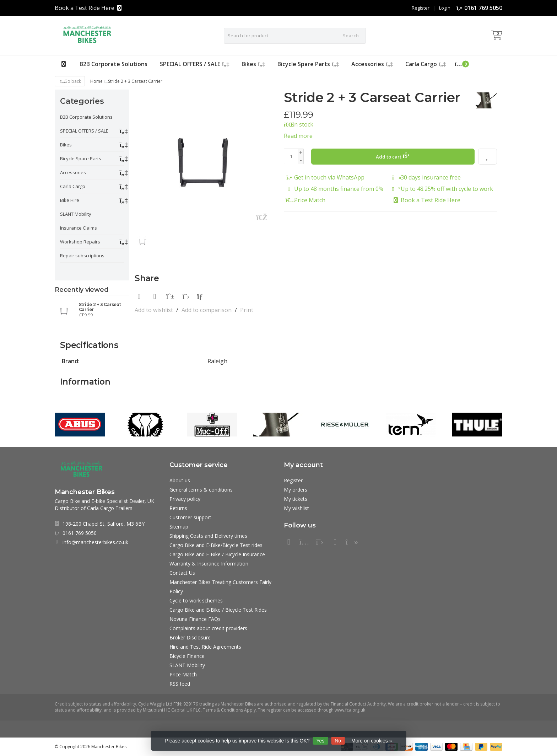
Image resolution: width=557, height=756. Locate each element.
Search (351, 36)
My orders (296, 490)
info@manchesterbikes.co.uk (95, 542)
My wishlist (296, 508)
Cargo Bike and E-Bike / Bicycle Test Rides (218, 610)
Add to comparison (207, 310)
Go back (70, 81)
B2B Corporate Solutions (113, 64)
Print (247, 310)
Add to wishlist (154, 310)
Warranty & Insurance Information (209, 564)
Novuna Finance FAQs (195, 619)
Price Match (310, 200)
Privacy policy (185, 499)
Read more (298, 136)
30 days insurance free (431, 177)
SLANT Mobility (76, 214)
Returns (178, 508)
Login (445, 8)
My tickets (296, 499)
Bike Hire (70, 200)
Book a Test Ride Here (85, 8)
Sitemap (179, 527)
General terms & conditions (201, 490)
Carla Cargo (426, 64)
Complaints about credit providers (208, 628)
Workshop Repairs (80, 242)
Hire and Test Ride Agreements (205, 647)
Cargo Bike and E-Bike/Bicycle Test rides (216, 545)
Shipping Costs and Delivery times (208, 536)
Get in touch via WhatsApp (329, 177)
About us (180, 480)
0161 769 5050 (483, 8)
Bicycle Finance (187, 656)
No (338, 741)
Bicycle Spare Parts (308, 64)
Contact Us (182, 573)
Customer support (190, 517)
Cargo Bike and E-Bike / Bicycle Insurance (217, 554)
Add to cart (393, 156)
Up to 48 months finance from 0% (339, 189)
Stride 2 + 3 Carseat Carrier (100, 307)
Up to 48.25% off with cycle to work (447, 189)
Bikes (253, 64)
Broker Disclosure (190, 637)
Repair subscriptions (82, 256)
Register (421, 8)
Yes (320, 741)
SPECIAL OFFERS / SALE (194, 64)
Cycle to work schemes (196, 600)
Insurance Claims (79, 228)
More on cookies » (372, 741)
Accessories (372, 64)
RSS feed (180, 684)
